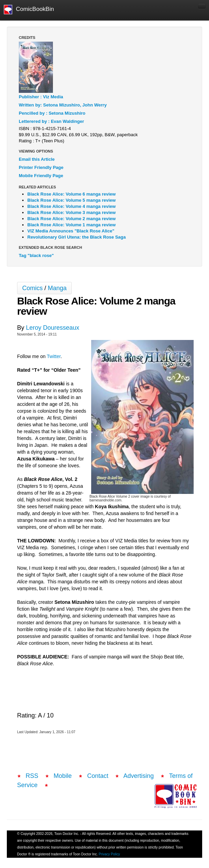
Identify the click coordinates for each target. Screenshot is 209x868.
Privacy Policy (109, 854)
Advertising (138, 776)
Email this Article (37, 159)
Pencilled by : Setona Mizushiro (52, 113)
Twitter (54, 356)
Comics (32, 288)
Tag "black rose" (36, 255)
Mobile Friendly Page (41, 176)
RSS (32, 776)
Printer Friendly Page (41, 167)
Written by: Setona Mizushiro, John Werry (63, 105)
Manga (57, 288)
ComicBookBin (29, 10)
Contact (98, 776)
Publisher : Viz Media (41, 97)
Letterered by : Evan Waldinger (51, 121)
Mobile (63, 776)
